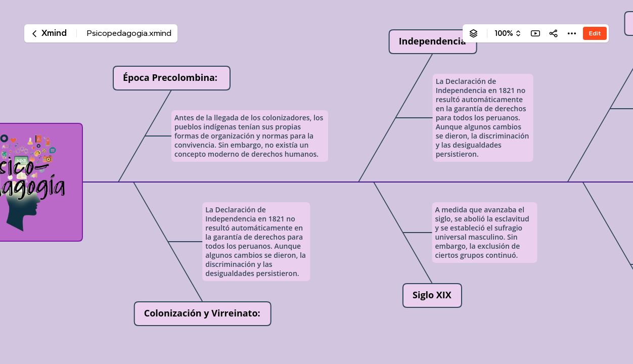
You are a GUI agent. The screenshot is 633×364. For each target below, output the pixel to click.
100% (504, 33)
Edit (595, 33)
